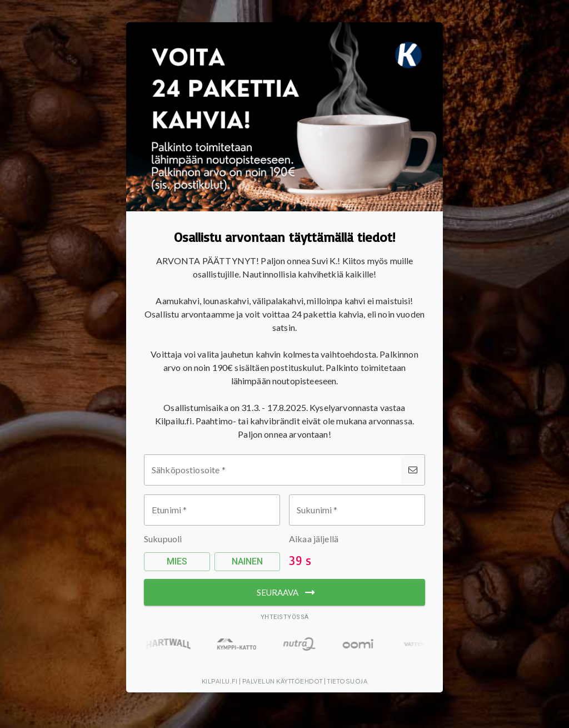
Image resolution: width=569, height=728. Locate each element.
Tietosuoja (347, 681)
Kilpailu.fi (220, 681)
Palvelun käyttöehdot (283, 681)
